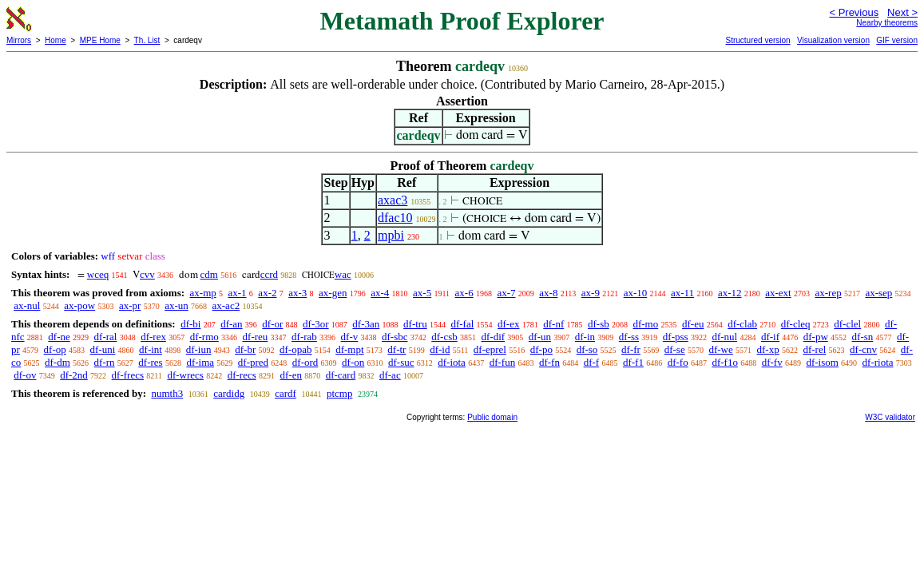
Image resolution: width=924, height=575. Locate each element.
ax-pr (130, 305)
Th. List (147, 40)
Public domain (492, 417)
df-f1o (725, 362)
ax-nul (27, 305)
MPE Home (100, 40)
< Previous (854, 12)
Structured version (757, 40)
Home (56, 40)
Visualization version (833, 40)
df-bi (190, 324)
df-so (587, 349)
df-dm (58, 362)
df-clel (847, 324)
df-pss (676, 337)
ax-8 (548, 293)
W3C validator (890, 417)
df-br (245, 349)
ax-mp (203, 293)
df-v (350, 337)
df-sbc (395, 337)
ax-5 (422, 293)
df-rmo (204, 337)
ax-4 (380, 293)
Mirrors (19, 40)
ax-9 (591, 293)
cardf (286, 393)
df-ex (508, 324)
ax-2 (267, 293)
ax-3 (297, 293)
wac (343, 274)
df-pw (816, 337)
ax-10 (636, 293)
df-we (720, 349)
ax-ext (778, 293)
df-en (290, 375)
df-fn (549, 362)
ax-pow (79, 305)
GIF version (897, 40)
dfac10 (395, 218)
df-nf (553, 324)
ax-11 (682, 293)
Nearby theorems (887, 23)
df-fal (462, 324)
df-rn (105, 362)
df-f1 (633, 362)
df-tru (415, 324)
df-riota (878, 362)
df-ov (25, 375)
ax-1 (238, 293)
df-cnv (863, 349)
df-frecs (128, 375)
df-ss (629, 337)
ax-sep (878, 293)
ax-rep (828, 293)
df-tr (397, 349)
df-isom (822, 362)
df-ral (106, 337)
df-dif (494, 337)
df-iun (199, 349)
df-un (540, 337)
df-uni (103, 349)
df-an (231, 324)
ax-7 (506, 293)
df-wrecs (185, 375)
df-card (341, 375)
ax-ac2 (226, 305)
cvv (147, 274)
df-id (440, 349)
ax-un (176, 305)
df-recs (242, 375)
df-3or (316, 324)
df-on (353, 362)
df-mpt (349, 349)
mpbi (391, 235)
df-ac (390, 375)
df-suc (401, 362)
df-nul (724, 337)
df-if (770, 337)
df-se (675, 349)
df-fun (503, 362)
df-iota (452, 362)
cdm (209, 274)
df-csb (444, 337)
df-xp (768, 349)
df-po (541, 349)
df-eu (693, 324)
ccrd (269, 274)
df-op (55, 349)
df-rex (153, 337)
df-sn (863, 337)
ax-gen (333, 293)
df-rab (304, 337)
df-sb (599, 324)
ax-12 (730, 293)
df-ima (200, 362)
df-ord (305, 362)
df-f (592, 362)
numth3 (167, 393)
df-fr (631, 349)
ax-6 (464, 293)
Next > (902, 12)
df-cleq (796, 324)
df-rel (814, 349)
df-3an (366, 324)
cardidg (229, 393)
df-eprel (490, 349)
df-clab (742, 324)
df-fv (772, 362)
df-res (150, 362)
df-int (151, 349)
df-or (272, 324)
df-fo (678, 362)
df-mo (645, 324)
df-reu (256, 337)
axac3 (393, 200)
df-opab (295, 349)
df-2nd (74, 375)
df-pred (253, 362)
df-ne (59, 337)
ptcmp (340, 393)
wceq (98, 274)
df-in (585, 337)
